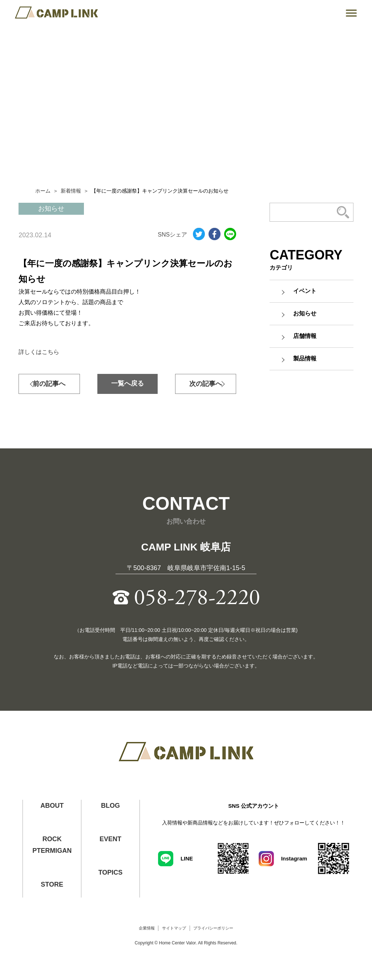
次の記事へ (206, 384)
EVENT (110, 839)
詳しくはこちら (39, 352)
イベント (305, 291)
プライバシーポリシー (213, 928)
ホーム (43, 191)
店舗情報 (305, 336)
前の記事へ (49, 384)
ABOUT (52, 806)
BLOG (110, 806)
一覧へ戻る (128, 383)
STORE (52, 884)
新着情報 (71, 191)
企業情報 (147, 928)
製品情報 (305, 358)
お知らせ (305, 313)
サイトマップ (174, 928)
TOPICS (111, 872)
